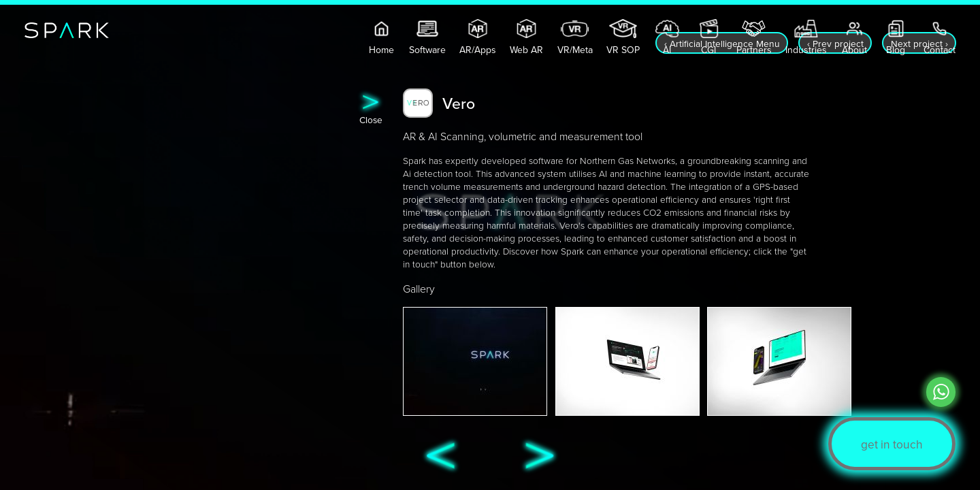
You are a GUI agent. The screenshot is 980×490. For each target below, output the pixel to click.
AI (667, 48)
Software (427, 48)
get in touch (892, 444)
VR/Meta (575, 48)
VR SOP (623, 48)
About (854, 48)
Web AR (526, 48)
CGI (709, 48)
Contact (940, 48)
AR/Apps (478, 48)
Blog (896, 48)
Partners (754, 48)
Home (381, 48)
